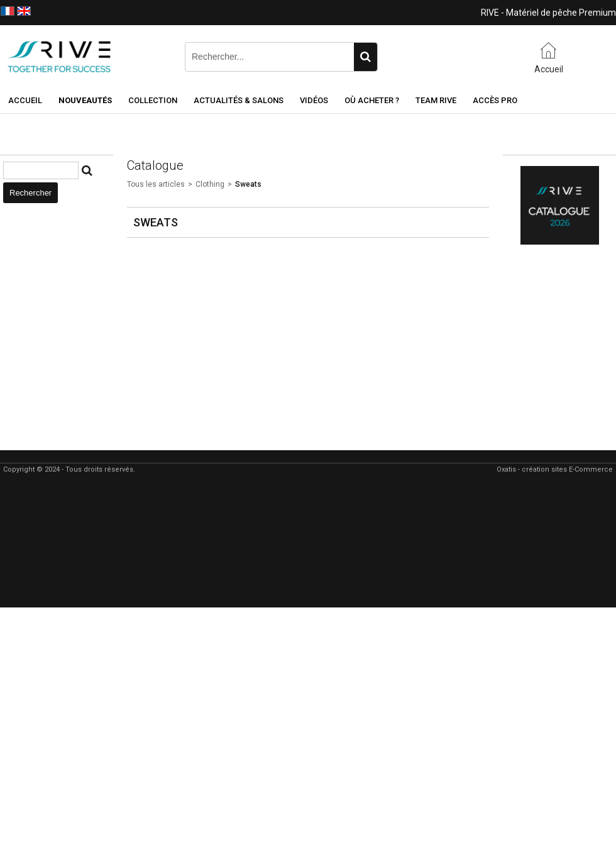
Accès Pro (495, 100)
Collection (153, 100)
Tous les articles (156, 184)
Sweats (248, 184)
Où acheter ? (372, 100)
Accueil (25, 100)
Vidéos (314, 100)
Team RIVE (436, 100)
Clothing (210, 184)
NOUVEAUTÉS (85, 100)
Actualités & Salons (239, 100)
